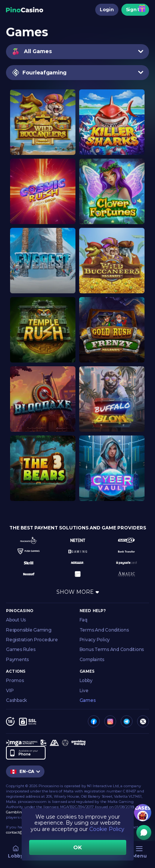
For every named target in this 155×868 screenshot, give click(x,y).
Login (107, 10)
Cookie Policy (107, 829)
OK (77, 847)
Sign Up (135, 10)
